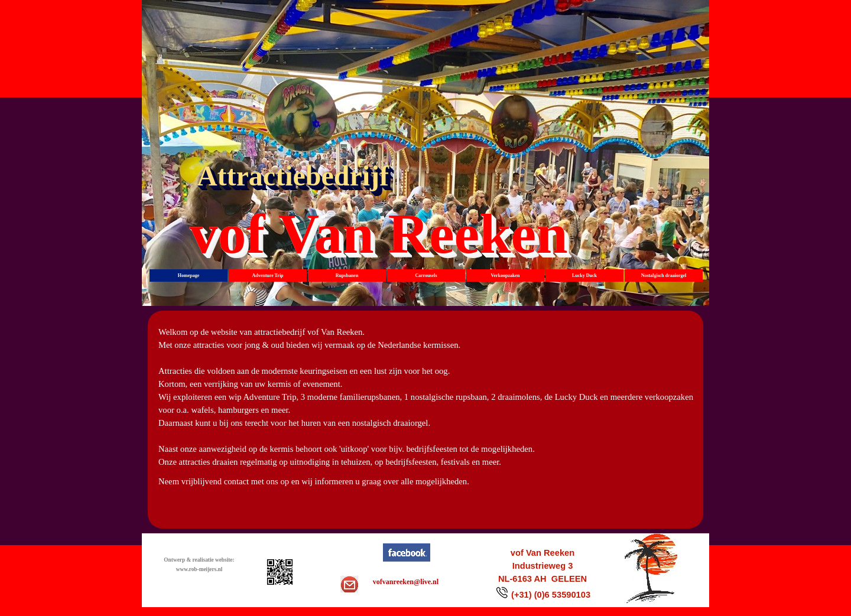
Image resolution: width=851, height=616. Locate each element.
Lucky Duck (584, 276)
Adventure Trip (267, 276)
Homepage (189, 276)
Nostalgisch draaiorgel (664, 276)
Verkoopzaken (505, 276)
